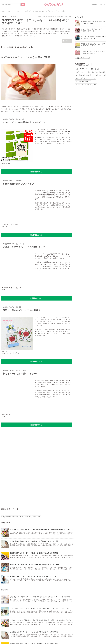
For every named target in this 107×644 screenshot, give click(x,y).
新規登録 (94, 5)
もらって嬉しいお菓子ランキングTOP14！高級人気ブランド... (93, 30)
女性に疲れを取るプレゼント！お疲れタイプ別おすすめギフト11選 (34, 541)
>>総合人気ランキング (82, 58)
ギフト (17, 11)
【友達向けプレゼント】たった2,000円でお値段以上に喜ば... (93, 52)
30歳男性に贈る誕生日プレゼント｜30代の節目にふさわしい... (93, 45)
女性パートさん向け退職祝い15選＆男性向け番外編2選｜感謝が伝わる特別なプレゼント (41, 530)
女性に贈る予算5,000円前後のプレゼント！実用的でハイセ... (93, 23)
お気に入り (67, 41)
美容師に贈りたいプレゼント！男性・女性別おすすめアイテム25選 (34, 553)
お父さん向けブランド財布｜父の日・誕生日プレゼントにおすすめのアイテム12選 (39, 608)
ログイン (102, 5)
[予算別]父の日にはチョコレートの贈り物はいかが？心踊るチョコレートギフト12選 (40, 597)
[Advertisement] (36, 444)
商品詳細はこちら (36, 172)
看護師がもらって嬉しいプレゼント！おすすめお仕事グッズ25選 (33, 576)
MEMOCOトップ (5, 11)
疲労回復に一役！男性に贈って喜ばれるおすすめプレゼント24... (94, 37)
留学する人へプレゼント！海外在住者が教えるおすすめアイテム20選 (35, 565)
